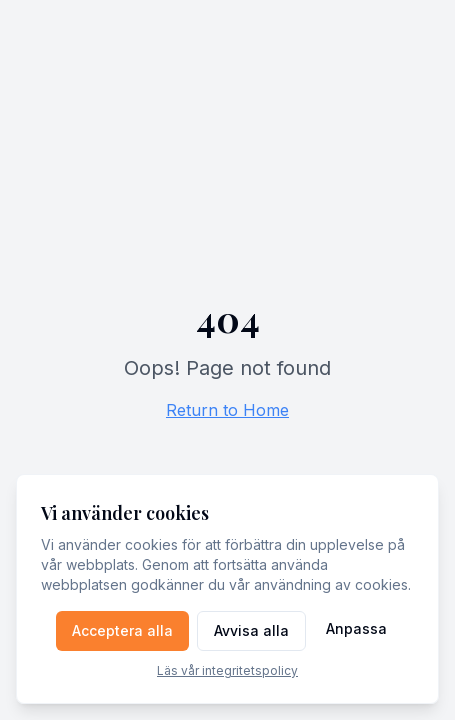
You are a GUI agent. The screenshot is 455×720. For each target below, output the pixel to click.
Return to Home (227, 410)
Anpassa (356, 628)
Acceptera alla (122, 630)
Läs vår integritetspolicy (227, 670)
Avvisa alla (251, 630)
